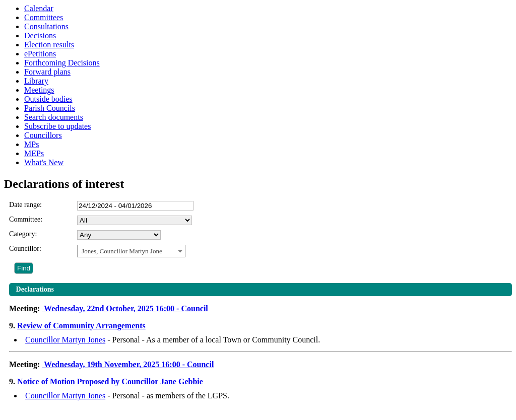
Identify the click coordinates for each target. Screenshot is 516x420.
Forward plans (47, 72)
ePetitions (40, 54)
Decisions (40, 36)
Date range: (25, 205)
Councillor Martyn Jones (65, 340)
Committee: (26, 219)
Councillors (43, 135)
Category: (23, 234)
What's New (44, 162)
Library (36, 81)
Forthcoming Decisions (62, 63)
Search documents (54, 117)
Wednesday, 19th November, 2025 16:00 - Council (128, 364)
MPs (31, 144)
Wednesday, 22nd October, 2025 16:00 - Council (125, 308)
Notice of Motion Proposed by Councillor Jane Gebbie (110, 381)
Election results (49, 45)
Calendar (39, 8)
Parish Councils (50, 108)
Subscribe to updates (57, 126)
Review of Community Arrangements (81, 326)
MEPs (34, 153)
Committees (44, 17)
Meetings (39, 90)
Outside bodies (48, 99)
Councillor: (25, 249)
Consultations (46, 26)
